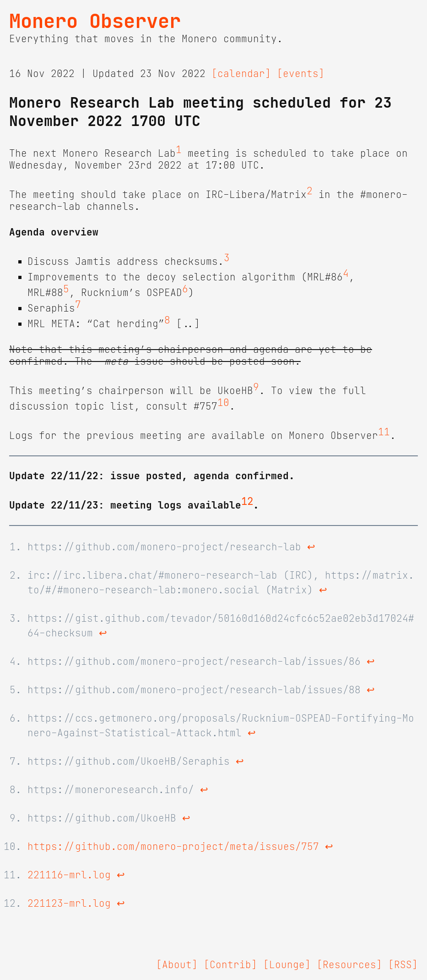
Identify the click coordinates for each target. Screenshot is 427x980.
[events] (301, 74)
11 (384, 432)
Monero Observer (95, 21)
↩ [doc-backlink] (311, 547)
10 (223, 403)
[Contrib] (230, 965)
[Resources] (349, 965)
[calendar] (241, 74)
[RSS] (403, 965)
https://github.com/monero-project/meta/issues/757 (173, 847)
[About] (177, 965)
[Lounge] (287, 965)
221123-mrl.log (69, 903)
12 (247, 502)
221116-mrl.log (69, 875)
